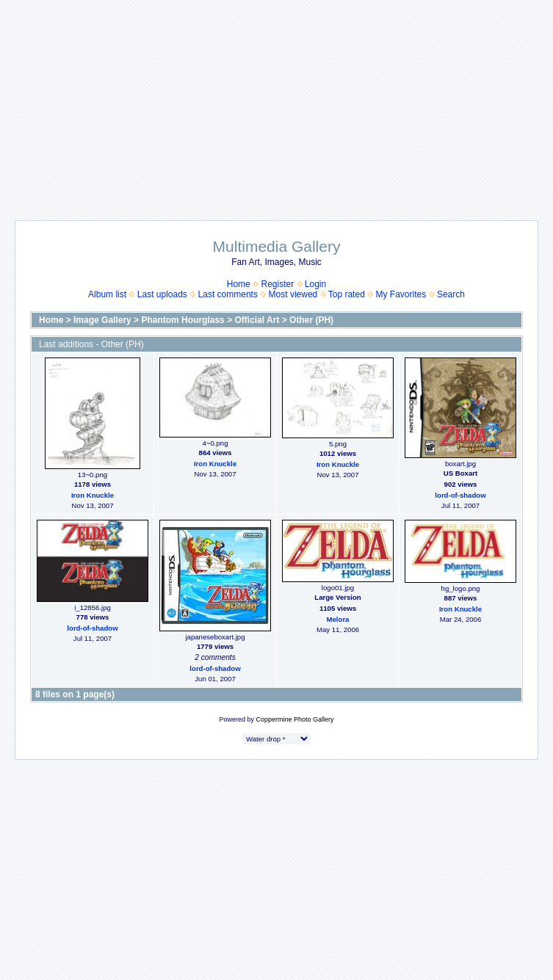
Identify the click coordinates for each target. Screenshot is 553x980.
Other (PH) (311, 320)
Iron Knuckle (93, 495)
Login (315, 284)
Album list (107, 294)
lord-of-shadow (460, 495)
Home (239, 284)
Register (277, 284)
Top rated (347, 294)
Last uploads (162, 294)
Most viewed (293, 294)
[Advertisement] (277, 103)
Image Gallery (102, 320)
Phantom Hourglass (182, 320)
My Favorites (401, 294)
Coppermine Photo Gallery (294, 719)
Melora (338, 619)
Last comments (228, 294)
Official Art (257, 320)
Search (451, 294)
